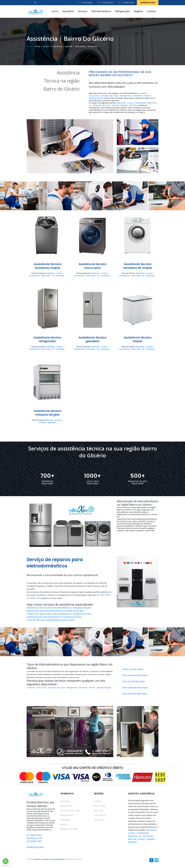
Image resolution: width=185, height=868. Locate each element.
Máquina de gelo (96, 98)
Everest (115, 105)
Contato (152, 11)
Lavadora (143, 93)
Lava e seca (94, 96)
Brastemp (121, 103)
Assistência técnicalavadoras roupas (47, 266)
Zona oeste (80, 46)
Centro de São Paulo (133, 669)
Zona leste (93, 46)
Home (55, 11)
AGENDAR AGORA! (148, 3)
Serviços (83, 11)
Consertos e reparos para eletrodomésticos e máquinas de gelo (59, 614)
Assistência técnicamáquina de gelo (47, 413)
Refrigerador (126, 96)
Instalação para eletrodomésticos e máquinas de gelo (54, 617)
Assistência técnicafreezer (138, 339)
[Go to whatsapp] (6, 861)
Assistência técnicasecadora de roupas (138, 266)
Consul (130, 103)
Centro (46, 46)
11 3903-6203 (85, 3)
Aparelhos (68, 11)
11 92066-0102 (126, 3)
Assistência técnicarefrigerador (47, 339)
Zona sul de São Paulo (133, 681)
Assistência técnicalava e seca (92, 266)
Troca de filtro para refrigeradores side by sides (51, 620)
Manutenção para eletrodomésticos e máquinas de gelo (55, 611)
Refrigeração (123, 11)
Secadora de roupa (110, 96)
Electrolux (152, 103)
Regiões (138, 11)
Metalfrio (133, 105)
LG (90, 105)
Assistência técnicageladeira (92, 339)
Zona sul (68, 46)
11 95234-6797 (105, 3)
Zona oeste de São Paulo (135, 688)
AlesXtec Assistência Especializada (49, 859)
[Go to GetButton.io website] (6, 866)
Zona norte (57, 46)
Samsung (97, 105)
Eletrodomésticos (101, 11)
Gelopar (124, 105)
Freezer (147, 96)
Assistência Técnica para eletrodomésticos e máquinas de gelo (59, 608)
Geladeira (138, 96)
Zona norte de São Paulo (135, 675)
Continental (140, 103)
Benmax (106, 105)
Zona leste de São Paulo (135, 694)
